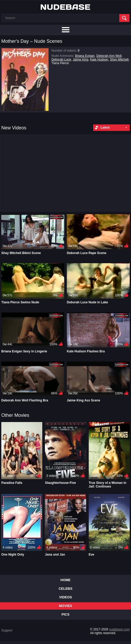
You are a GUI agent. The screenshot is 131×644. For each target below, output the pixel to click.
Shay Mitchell (119, 59)
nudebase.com (119, 629)
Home (66, 580)
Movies (66, 606)
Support (7, 630)
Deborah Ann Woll (109, 56)
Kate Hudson (99, 59)
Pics (65, 614)
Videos (65, 597)
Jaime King (81, 59)
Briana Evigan (85, 56)
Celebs (66, 589)
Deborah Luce (61, 59)
